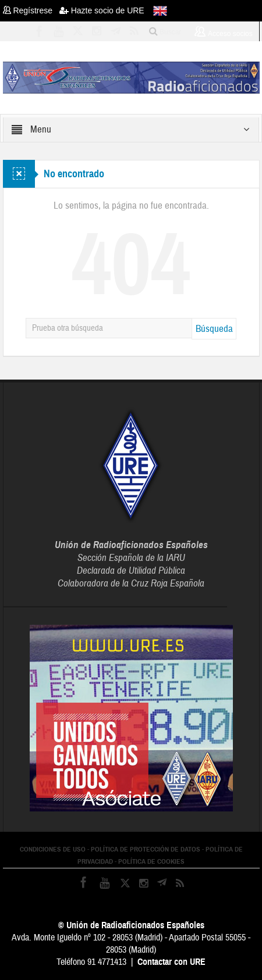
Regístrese (31, 10)
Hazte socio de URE (102, 10)
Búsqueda (214, 329)
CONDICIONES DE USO (53, 849)
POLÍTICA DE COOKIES (151, 861)
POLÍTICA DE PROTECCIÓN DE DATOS (146, 849)
